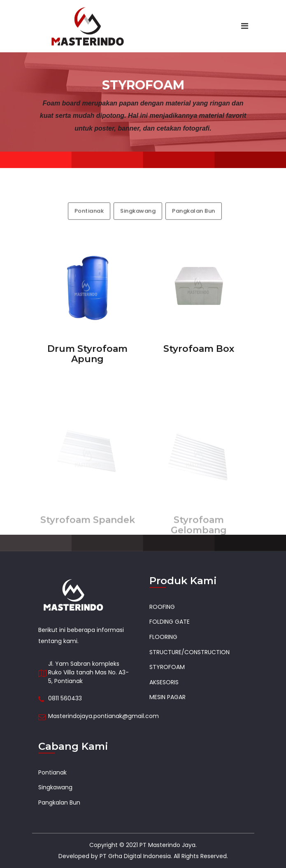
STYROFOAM (167, 667)
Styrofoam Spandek (88, 531)
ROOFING (162, 607)
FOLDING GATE (170, 622)
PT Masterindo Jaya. (168, 845)
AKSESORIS (164, 682)
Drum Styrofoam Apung (87, 359)
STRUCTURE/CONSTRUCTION (190, 652)
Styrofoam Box (199, 353)
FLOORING (163, 637)
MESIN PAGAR (167, 697)
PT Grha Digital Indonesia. (136, 856)
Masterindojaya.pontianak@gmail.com (103, 716)
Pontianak (89, 221)
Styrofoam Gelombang (199, 537)
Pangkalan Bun (194, 221)
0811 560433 (65, 698)
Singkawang (138, 221)
